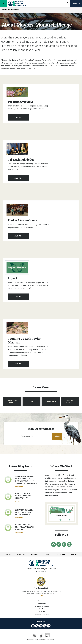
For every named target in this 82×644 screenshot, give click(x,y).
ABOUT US (8, 554)
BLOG (48, 554)
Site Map (42, 609)
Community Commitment (42, 614)
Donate (76, 3)
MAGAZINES (34, 554)
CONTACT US (21, 554)
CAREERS (74, 554)
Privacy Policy (42, 604)
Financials (42, 611)
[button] (57, 436)
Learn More (41, 596)
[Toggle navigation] (4, 3)
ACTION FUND (61, 554)
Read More (19, 117)
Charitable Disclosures (42, 606)
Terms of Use (42, 601)
